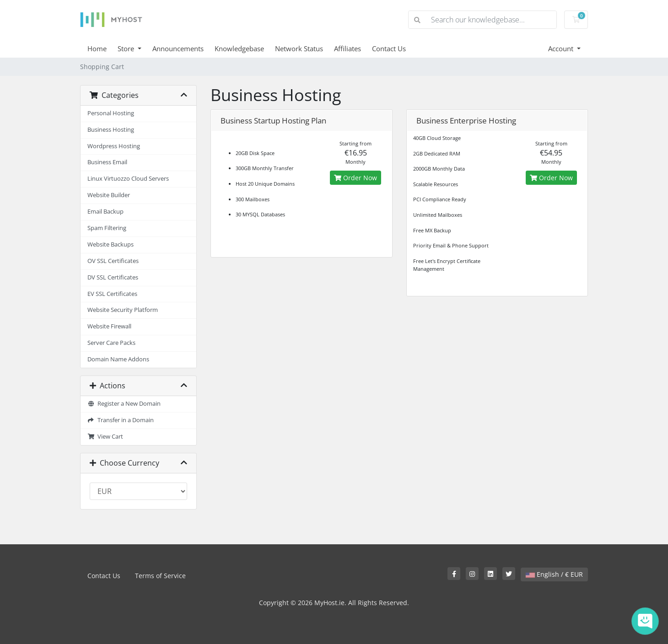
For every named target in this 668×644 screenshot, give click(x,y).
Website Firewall (109, 326)
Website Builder (109, 195)
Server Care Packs (111, 343)
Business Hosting (111, 130)
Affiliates (347, 48)
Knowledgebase (239, 48)
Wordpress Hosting (114, 146)
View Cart (105, 437)
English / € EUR (554, 574)
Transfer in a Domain (121, 420)
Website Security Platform (123, 310)
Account (562, 48)
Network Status (299, 48)
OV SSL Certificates (113, 261)
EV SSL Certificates (112, 294)
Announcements (178, 48)
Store (127, 48)
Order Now (356, 178)
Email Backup (105, 212)
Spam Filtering (107, 228)
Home (97, 48)
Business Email (107, 162)
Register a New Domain (124, 404)
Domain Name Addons (118, 359)
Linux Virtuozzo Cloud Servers (128, 179)
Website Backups (110, 244)
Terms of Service (160, 576)
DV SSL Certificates (113, 277)
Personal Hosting (111, 113)
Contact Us (389, 48)
